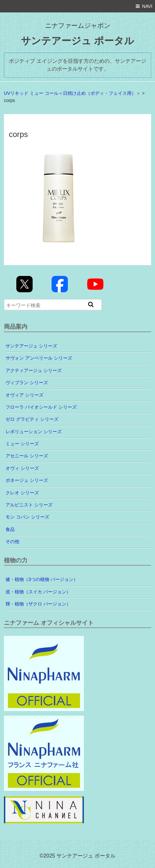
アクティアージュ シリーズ (34, 370)
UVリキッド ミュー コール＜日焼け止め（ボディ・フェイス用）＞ (72, 93)
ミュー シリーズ (22, 444)
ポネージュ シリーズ (27, 480)
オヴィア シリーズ (24, 395)
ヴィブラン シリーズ (27, 383)
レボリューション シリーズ (34, 432)
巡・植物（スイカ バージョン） (38, 592)
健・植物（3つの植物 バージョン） (42, 579)
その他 (12, 541)
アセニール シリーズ (27, 456)
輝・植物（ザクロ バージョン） (38, 604)
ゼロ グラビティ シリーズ (32, 419)
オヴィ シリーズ (22, 468)
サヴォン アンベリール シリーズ (39, 358)
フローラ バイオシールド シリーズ (41, 407)
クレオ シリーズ (22, 493)
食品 (10, 529)
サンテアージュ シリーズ (31, 346)
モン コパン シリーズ (27, 517)
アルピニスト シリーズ (29, 505)
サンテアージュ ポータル (77, 41)
